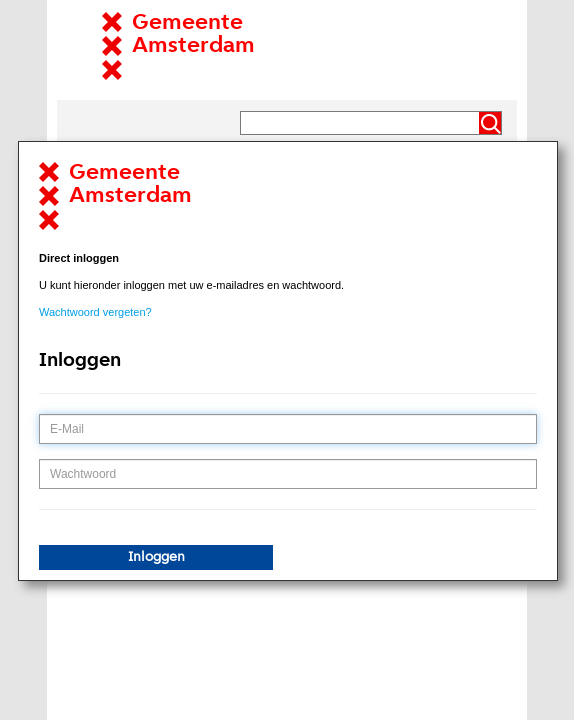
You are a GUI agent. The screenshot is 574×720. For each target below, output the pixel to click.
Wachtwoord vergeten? (95, 312)
